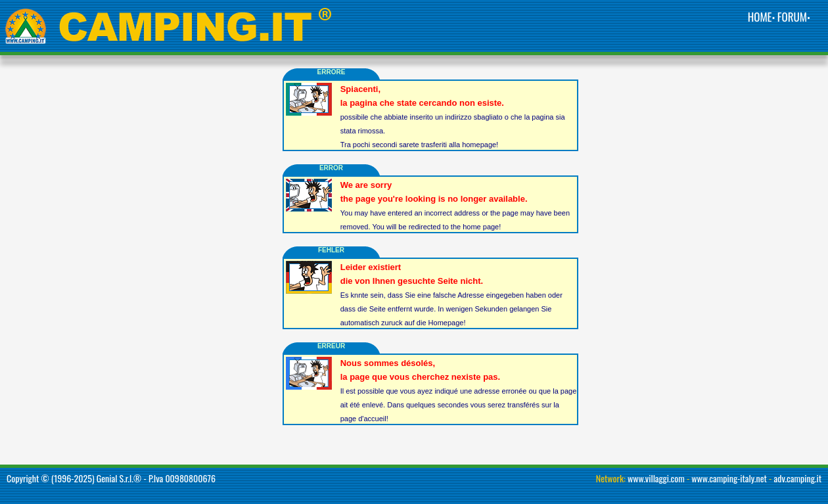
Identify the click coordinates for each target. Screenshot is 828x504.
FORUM (792, 17)
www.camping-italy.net (729, 478)
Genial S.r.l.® (119, 478)
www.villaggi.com (656, 478)
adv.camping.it (798, 478)
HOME (760, 17)
